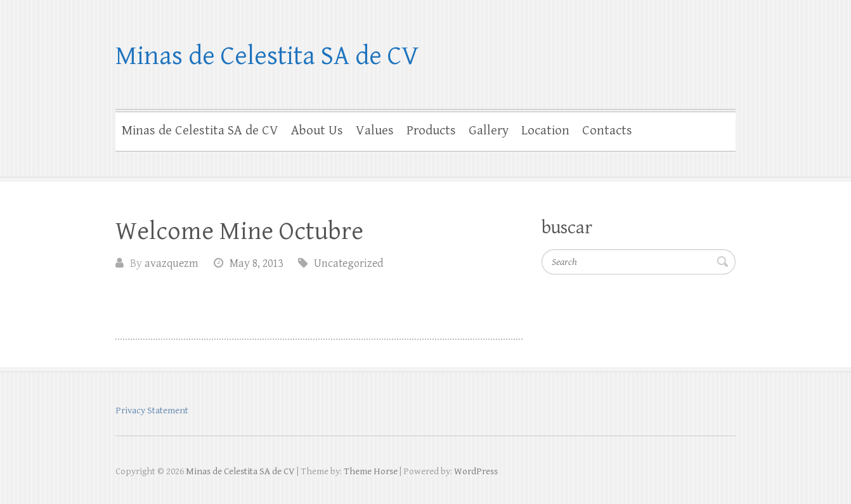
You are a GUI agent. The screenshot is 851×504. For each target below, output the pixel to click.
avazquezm (172, 263)
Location (545, 131)
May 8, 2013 (256, 263)
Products (431, 131)
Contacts (607, 131)
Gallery (489, 131)
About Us (317, 131)
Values (375, 131)
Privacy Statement (152, 410)
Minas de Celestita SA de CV (267, 56)
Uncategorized (349, 263)
